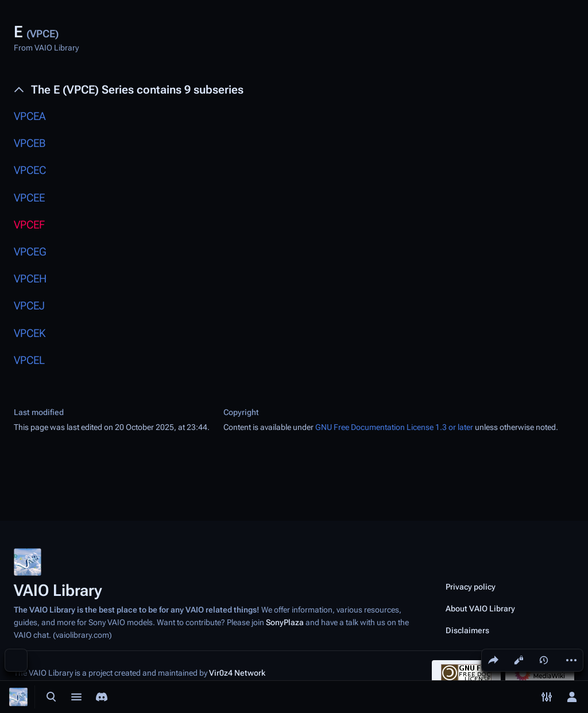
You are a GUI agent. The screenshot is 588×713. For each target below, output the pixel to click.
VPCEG (30, 252)
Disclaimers (467, 630)
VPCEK (30, 333)
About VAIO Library (480, 609)
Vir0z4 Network (237, 673)
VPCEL (29, 360)
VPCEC (30, 170)
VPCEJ (29, 306)
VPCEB (30, 143)
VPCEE (29, 198)
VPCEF (29, 225)
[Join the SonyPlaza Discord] (102, 697)
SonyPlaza (285, 622)
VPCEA (30, 116)
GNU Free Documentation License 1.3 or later (394, 427)
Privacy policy (471, 587)
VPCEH (30, 279)
